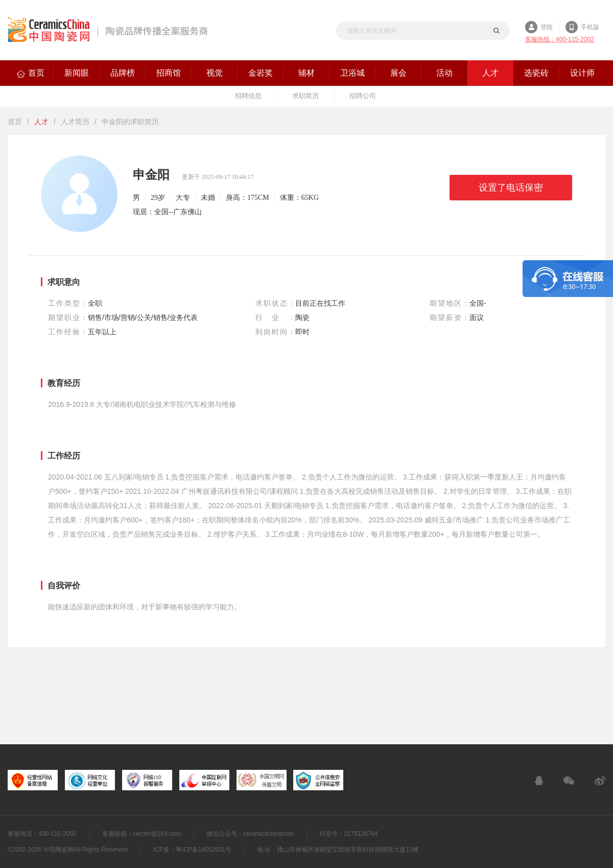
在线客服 (539, 781)
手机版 (590, 27)
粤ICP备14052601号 (204, 850)
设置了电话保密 (511, 188)
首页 (15, 122)
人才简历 (75, 122)
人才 (41, 122)
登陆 (547, 27)
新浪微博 (600, 781)
